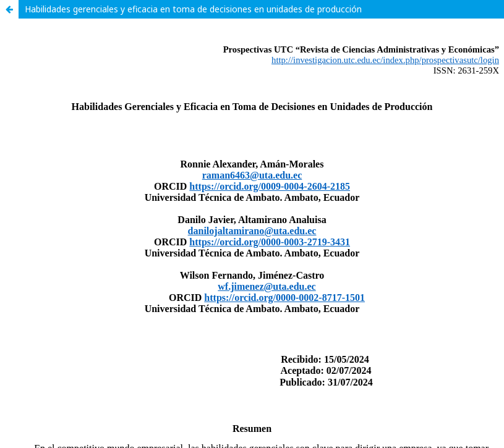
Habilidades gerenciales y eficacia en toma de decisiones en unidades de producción (193, 9)
